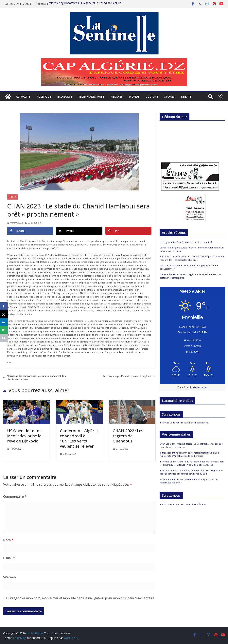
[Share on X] (79, 231)
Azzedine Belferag (169, 479)
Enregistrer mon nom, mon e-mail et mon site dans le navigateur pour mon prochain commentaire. (82, 598)
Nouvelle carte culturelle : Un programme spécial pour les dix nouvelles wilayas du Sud (191, 472)
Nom (8, 540)
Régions (117, 97)
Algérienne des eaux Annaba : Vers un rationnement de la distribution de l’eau (35, 378)
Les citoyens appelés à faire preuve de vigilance (129, 376)
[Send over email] (4, 330)
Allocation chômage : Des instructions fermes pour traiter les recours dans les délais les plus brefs (192, 258)
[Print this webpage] (4, 338)
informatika (166, 462)
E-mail (9, 558)
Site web (9, 577)
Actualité (23, 97)
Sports (170, 97)
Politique (44, 97)
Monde (134, 97)
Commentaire (15, 497)
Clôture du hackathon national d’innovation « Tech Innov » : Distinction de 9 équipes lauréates (192, 463)
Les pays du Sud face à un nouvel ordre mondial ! (186, 242)
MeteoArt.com (199, 387)
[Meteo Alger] (192, 363)
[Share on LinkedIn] (4, 322)
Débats (186, 97)
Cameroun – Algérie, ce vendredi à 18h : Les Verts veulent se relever (79, 438)
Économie (65, 97)
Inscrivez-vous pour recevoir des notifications (184, 423)
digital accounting (169, 453)
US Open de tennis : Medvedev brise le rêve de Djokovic (26, 436)
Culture (152, 97)
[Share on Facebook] (30, 231)
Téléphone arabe (91, 97)
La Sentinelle (35, 223)
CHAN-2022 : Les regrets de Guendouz (128, 436)
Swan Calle (165, 444)
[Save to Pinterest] (129, 231)
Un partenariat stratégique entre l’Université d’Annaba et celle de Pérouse (189, 454)
